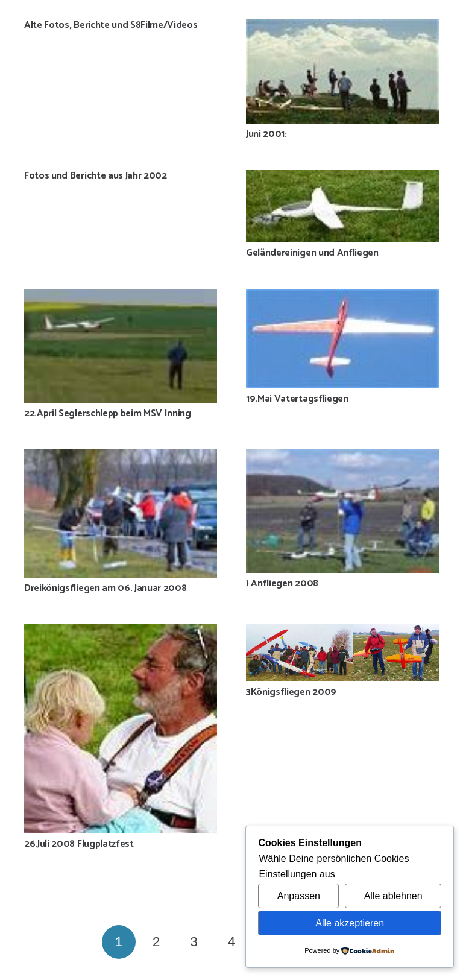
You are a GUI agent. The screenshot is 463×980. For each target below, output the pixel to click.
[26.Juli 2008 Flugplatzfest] (121, 729)
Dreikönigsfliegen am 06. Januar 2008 (105, 588)
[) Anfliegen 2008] (342, 511)
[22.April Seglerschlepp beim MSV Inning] (121, 346)
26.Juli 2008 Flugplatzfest (79, 844)
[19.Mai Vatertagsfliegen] (342, 339)
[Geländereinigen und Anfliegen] (342, 206)
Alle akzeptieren (350, 923)
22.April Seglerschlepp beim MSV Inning (108, 413)
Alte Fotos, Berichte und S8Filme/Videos (111, 25)
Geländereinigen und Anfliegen (312, 253)
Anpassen (299, 896)
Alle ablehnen (393, 896)
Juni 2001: (266, 134)
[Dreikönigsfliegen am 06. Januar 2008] (121, 514)
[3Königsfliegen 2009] (342, 653)
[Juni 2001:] (342, 71)
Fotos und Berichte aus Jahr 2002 (96, 176)
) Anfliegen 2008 (282, 583)
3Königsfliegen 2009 (291, 692)
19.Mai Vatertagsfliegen (297, 399)
